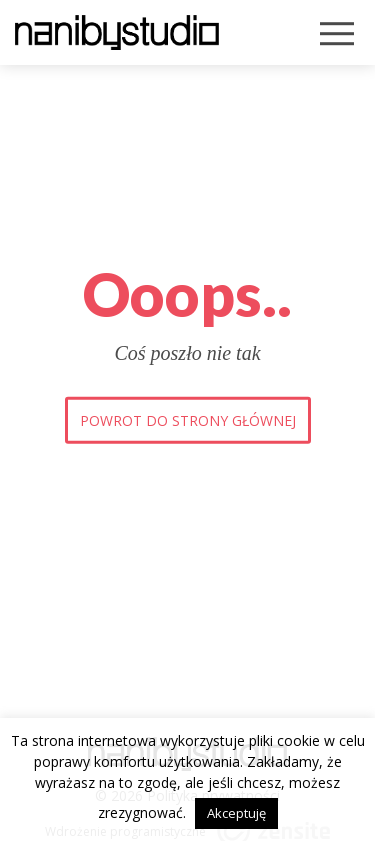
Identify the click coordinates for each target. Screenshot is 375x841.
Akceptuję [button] (236, 813)
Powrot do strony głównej (188, 419)
